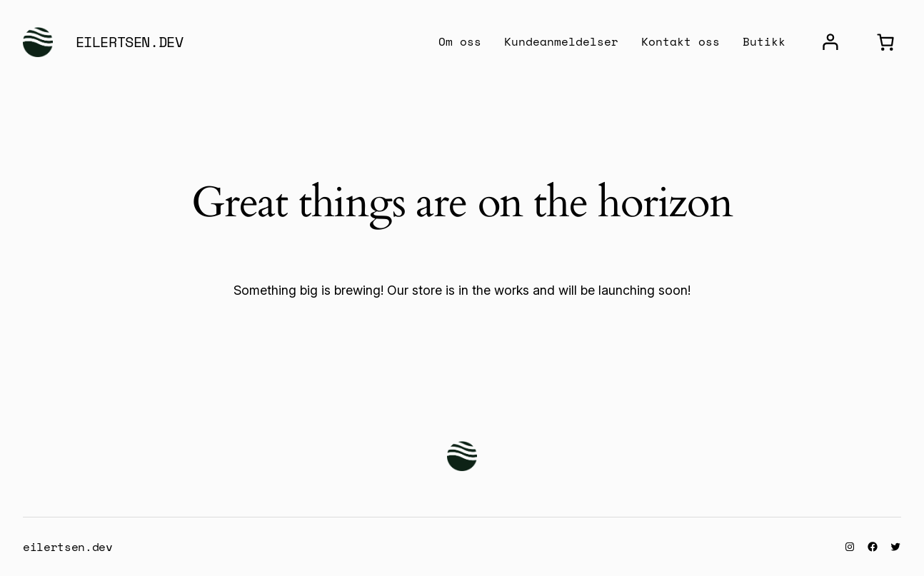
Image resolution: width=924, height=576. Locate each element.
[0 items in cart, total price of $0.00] (885, 42)
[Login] (830, 42)
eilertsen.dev (130, 42)
